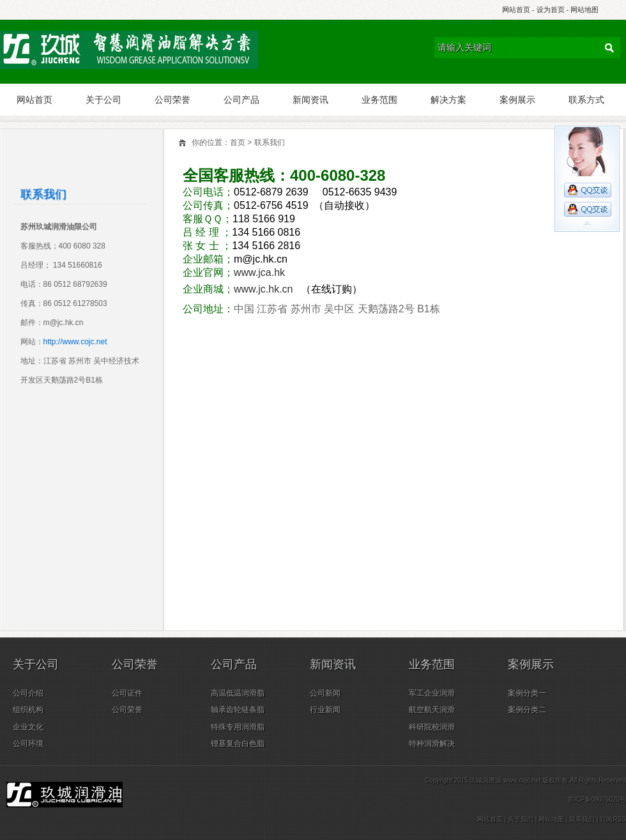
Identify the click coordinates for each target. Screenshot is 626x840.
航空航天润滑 (432, 710)
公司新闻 (325, 693)
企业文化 (28, 727)
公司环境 (28, 744)
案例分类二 (527, 710)
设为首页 (551, 10)
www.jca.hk (261, 272)
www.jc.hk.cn (265, 289)
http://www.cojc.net (75, 342)
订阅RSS (613, 819)
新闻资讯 (310, 100)
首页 (238, 142)
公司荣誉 (172, 100)
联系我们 (270, 142)
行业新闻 (325, 710)
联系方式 (586, 100)
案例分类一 (527, 693)
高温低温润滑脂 (238, 693)
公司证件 (127, 693)
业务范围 (379, 100)
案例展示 (517, 100)
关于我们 (521, 819)
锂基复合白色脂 (238, 744)
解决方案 (448, 100)
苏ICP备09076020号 (597, 799)
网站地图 (584, 10)
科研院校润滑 (432, 727)
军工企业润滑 (432, 693)
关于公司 (103, 100)
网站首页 (516, 10)
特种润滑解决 (432, 744)
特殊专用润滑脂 (238, 727)
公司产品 (241, 100)
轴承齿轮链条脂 (238, 710)
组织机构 (28, 710)
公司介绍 (28, 693)
